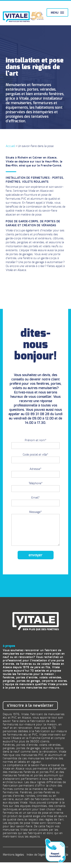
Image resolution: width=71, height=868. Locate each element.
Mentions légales (13, 860)
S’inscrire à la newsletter (30, 711)
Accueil (10, 146)
